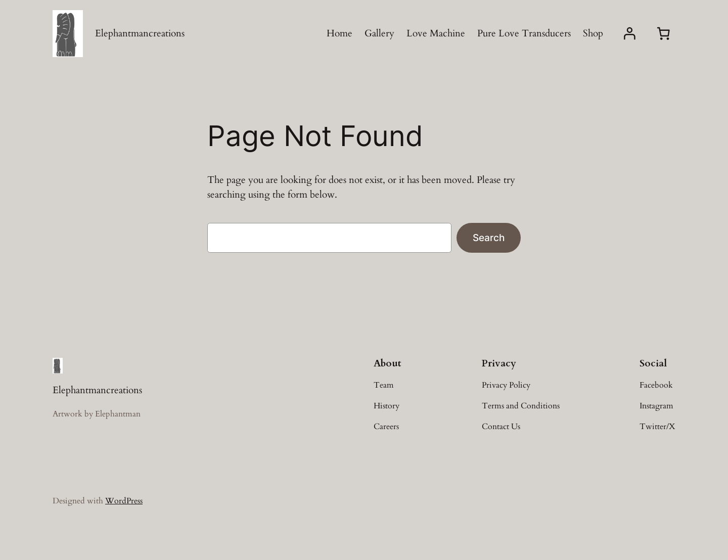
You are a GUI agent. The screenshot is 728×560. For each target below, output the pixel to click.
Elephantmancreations (140, 33)
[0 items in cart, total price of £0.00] (663, 34)
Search (489, 238)
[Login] (630, 34)
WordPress (124, 501)
